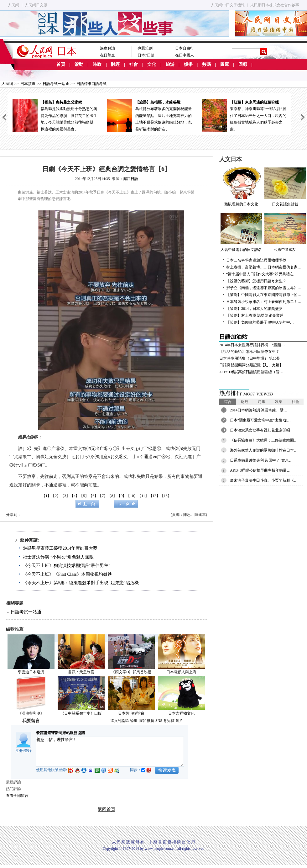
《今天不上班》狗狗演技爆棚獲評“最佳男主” (66, 566)
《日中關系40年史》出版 (81, 713)
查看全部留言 (17, 796)
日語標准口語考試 (91, 84)
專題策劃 (145, 48)
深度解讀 (107, 48)
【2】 (56, 496)
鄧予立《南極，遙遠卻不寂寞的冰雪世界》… (264, 288)
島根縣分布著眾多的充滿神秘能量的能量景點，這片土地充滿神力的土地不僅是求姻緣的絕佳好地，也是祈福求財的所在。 (149, 115)
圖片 (179, 721)
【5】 (84, 496)
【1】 (46, 496)
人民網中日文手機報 (228, 5)
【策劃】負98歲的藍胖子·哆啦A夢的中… (260, 322)
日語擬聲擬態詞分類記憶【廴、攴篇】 (251, 365)
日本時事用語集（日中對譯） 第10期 (250, 358)
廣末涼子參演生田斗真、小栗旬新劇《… (264, 480)
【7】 (103, 496)
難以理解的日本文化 (241, 187)
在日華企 (107, 55)
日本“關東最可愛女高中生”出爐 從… (260, 420)
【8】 (112, 496)
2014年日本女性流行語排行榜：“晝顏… (252, 345)
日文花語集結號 (285, 187)
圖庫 (225, 64)
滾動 (79, 64)
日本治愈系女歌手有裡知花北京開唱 (260, 430)
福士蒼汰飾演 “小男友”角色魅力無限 (58, 557)
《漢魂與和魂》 (31, 713)
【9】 (122, 496)
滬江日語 (131, 179)
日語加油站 (233, 337)
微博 (151, 721)
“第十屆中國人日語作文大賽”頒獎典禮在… (262, 274)
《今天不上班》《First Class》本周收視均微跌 (67, 574)
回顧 (243, 64)
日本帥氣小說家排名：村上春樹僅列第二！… (264, 302)
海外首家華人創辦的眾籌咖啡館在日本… (264, 450)
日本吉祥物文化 (181, 713)
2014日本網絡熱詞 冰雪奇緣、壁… (259, 410)
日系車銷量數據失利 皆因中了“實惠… (261, 460)
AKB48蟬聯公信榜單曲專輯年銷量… (260, 470)
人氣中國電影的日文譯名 (241, 232)
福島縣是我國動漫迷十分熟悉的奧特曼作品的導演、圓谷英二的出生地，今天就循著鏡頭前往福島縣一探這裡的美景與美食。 (55, 115)
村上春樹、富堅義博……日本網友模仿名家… (264, 267)
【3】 (65, 496)
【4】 (75, 496)
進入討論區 (120, 721)
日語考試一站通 (56, 84)
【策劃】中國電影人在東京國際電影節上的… (264, 295)
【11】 (143, 496)
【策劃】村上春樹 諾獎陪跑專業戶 (255, 315)
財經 (115, 64)
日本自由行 (185, 48)
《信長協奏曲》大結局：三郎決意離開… (264, 440)
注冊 (19, 751)
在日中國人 (185, 55)
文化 (152, 64)
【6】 (93, 496)
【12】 (154, 496)
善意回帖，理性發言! (110, 752)
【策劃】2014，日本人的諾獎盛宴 (254, 309)
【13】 (166, 496)
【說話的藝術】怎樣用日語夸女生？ (256, 281)
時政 (97, 64)
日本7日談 (146, 55)
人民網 (13, 5)
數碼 (206, 64)
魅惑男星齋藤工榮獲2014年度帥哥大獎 (60, 548)
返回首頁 (107, 810)
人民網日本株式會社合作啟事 (275, 5)
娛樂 (188, 64)
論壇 (134, 721)
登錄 (28, 751)
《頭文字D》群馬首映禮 (131, 672)
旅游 (170, 64)
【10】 (132, 496)
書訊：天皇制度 (81, 672)
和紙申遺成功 (285, 232)
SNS (159, 721)
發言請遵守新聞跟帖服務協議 (60, 733)
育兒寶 (169, 721)
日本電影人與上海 (181, 672)
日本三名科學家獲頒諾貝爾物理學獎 (256, 260)
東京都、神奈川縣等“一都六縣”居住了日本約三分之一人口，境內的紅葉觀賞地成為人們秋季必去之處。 (244, 115)
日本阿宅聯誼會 (131, 713)
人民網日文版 (36, 5)
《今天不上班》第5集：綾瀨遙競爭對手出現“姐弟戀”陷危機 (81, 583)
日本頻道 (28, 84)
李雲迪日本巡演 (31, 672)
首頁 (61, 64)
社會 (133, 64)
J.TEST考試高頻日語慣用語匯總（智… (251, 372)
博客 (142, 721)
